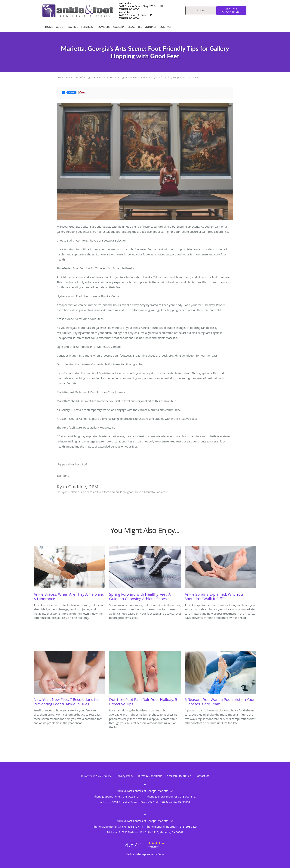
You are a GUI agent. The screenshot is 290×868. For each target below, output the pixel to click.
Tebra (161, 854)
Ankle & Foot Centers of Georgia (74, 77)
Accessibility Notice (179, 776)
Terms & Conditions (150, 776)
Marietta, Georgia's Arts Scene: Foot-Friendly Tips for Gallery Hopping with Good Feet (153, 77)
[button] (231, 11)
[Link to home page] (97, 11)
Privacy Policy (125, 776)
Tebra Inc (106, 776)
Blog (100, 77)
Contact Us (202, 776)
